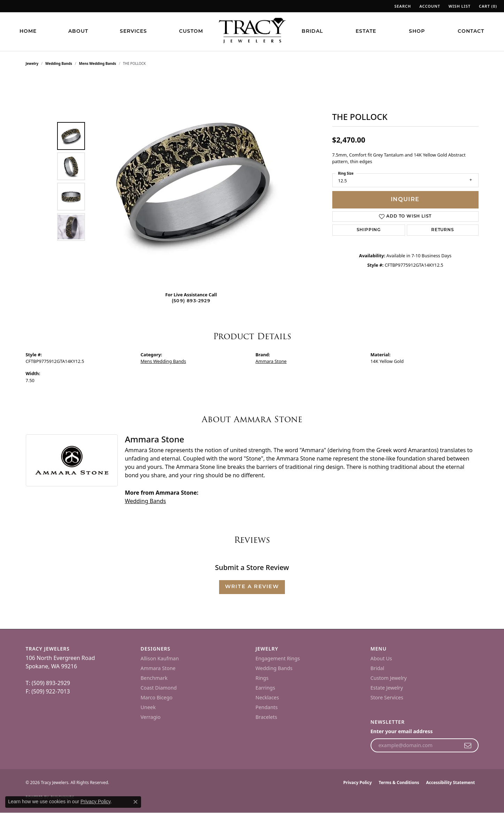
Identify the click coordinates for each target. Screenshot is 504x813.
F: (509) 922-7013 (48, 691)
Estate (366, 32)
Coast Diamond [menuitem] (159, 688)
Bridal (312, 32)
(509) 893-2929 (191, 301)
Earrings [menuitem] (265, 688)
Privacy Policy (358, 782)
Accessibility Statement (450, 782)
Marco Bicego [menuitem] (157, 697)
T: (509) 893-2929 (48, 683)
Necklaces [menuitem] (267, 697)
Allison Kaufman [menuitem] (160, 658)
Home (28, 32)
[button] (402, 6)
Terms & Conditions (399, 782)
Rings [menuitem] (262, 678)
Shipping (369, 230)
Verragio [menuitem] (151, 717)
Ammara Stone (271, 361)
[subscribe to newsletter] (468, 745)
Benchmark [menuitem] (154, 678)
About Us (381, 658)
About (78, 32)
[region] (193, 181)
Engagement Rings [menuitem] (278, 658)
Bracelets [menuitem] (266, 717)
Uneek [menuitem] (148, 707)
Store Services (387, 697)
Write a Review (252, 587)
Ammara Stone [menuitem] (158, 668)
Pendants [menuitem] (267, 707)
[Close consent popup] (135, 802)
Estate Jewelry (387, 688)
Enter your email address (402, 731)
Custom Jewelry (389, 678)
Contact (471, 32)
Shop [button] (417, 32)
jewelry (32, 63)
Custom (191, 32)
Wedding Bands (59, 63)
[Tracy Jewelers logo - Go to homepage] (252, 31)
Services (133, 32)
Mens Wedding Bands (98, 63)
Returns (443, 230)
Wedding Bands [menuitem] (274, 668)
